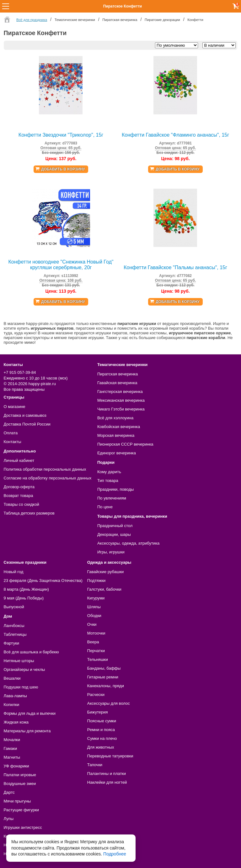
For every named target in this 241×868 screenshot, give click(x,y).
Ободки (94, 616)
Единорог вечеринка (117, 453)
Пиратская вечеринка (118, 374)
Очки (92, 624)
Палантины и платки (107, 774)
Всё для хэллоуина (115, 418)
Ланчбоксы (14, 626)
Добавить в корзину (63, 169)
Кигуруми (96, 598)
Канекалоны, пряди (106, 686)
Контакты (13, 442)
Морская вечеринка (116, 435)
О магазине (15, 407)
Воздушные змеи (20, 784)
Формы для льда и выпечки (30, 713)
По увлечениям (112, 498)
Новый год (14, 572)
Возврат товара (19, 496)
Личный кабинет (19, 460)
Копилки (12, 705)
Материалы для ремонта (27, 731)
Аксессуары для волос (109, 703)
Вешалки (12, 678)
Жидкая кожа (16, 722)
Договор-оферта (19, 487)
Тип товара (108, 481)
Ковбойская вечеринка (119, 427)
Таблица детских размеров (29, 513)
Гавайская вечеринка (117, 383)
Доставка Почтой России (27, 424)
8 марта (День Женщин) (26, 589)
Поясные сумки (102, 721)
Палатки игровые (20, 775)
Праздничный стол (115, 526)
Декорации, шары (114, 534)
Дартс (9, 792)
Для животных (101, 747)
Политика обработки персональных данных (45, 469)
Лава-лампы (15, 696)
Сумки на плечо (102, 738)
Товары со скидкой (21, 504)
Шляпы (94, 607)
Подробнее (115, 854)
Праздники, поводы (115, 489)
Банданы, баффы (104, 668)
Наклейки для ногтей (107, 782)
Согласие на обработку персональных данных (48, 478)
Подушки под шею (21, 687)
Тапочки (95, 765)
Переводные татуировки (110, 756)
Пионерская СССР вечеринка (125, 444)
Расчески (96, 695)
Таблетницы (15, 634)
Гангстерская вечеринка (120, 392)
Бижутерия (98, 712)
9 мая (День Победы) (24, 598)
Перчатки (96, 651)
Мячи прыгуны (17, 801)
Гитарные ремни (103, 677)
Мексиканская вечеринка (121, 400)
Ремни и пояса (101, 730)
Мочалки (12, 740)
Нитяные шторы (19, 661)
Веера (93, 642)
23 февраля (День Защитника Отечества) (43, 580)
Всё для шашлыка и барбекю (31, 652)
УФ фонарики (16, 766)
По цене (105, 507)
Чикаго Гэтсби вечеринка (121, 409)
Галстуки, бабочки (104, 589)
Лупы (9, 819)
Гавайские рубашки (106, 572)
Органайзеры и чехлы (24, 669)
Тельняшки (98, 659)
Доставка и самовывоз (25, 415)
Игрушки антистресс (23, 827)
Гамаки (11, 748)
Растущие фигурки (21, 810)
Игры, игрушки (111, 552)
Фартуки (12, 643)
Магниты (12, 757)
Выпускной (14, 607)
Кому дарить (109, 472)
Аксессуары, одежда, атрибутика (128, 543)
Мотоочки (96, 633)
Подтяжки (96, 580)
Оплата (11, 433)
